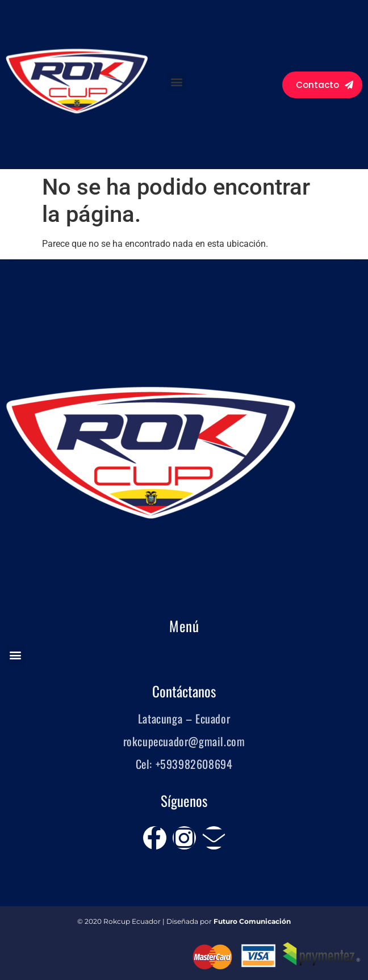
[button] (177, 82)
